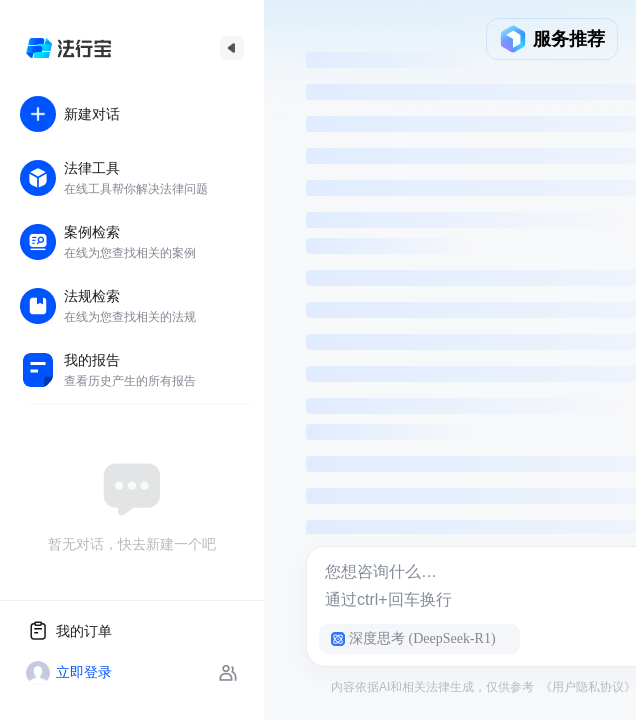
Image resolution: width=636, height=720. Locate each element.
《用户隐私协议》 (588, 687)
